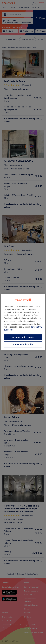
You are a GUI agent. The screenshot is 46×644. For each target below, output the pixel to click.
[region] (23, 322)
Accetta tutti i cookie (23, 337)
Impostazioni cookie (23, 344)
